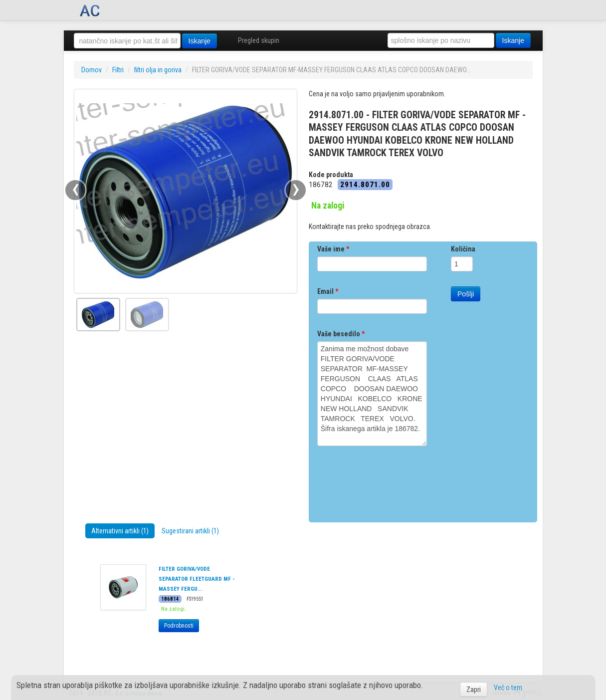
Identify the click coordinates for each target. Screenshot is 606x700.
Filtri (118, 70)
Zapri (474, 690)
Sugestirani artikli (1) (190, 531)
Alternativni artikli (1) (120, 531)
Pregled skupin (259, 40)
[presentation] (393, 480)
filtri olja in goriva (158, 70)
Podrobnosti (179, 626)
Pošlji (466, 294)
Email (328, 291)
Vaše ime (333, 249)
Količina (463, 249)
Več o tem (508, 688)
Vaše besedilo (341, 334)
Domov (92, 70)
